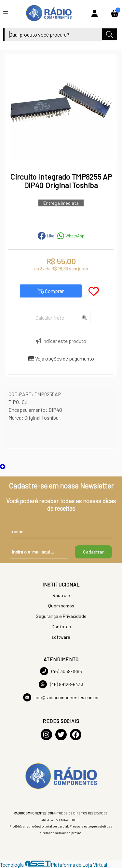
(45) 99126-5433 (61, 684)
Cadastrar (93, 552)
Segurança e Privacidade (61, 616)
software (61, 637)
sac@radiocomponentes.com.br (61, 697)
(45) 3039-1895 (61, 671)
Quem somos (61, 606)
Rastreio (61, 595)
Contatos (61, 627)
